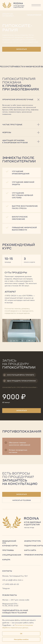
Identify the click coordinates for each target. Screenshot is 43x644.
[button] (22, 494)
